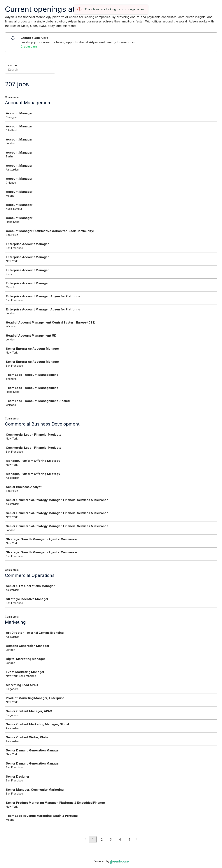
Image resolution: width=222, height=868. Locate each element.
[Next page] (137, 840)
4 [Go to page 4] (120, 839)
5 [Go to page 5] (129, 839)
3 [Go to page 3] (111, 839)
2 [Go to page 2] (102, 839)
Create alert (29, 47)
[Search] (30, 70)
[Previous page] (85, 840)
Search (12, 65)
